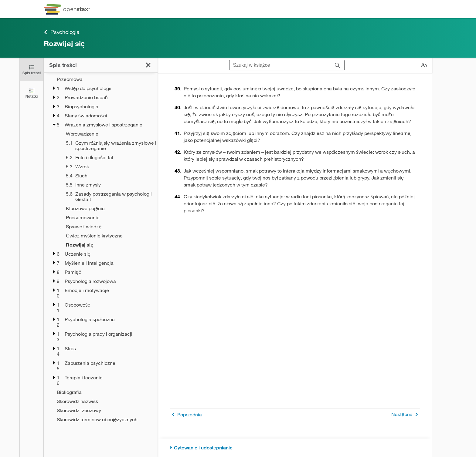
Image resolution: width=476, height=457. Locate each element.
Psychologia (62, 32)
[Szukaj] (337, 65)
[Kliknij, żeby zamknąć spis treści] (32, 69)
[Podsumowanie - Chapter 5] (108, 217)
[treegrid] (101, 247)
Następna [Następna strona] (406, 414)
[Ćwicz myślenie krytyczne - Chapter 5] (108, 236)
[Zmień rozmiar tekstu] (424, 65)
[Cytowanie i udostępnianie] (295, 448)
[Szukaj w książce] (280, 65)
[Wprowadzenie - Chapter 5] (108, 134)
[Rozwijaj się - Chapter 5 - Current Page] (108, 245)
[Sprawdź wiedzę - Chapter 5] (108, 227)
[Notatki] (32, 93)
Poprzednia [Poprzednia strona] (186, 414)
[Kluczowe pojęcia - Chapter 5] (108, 208)
